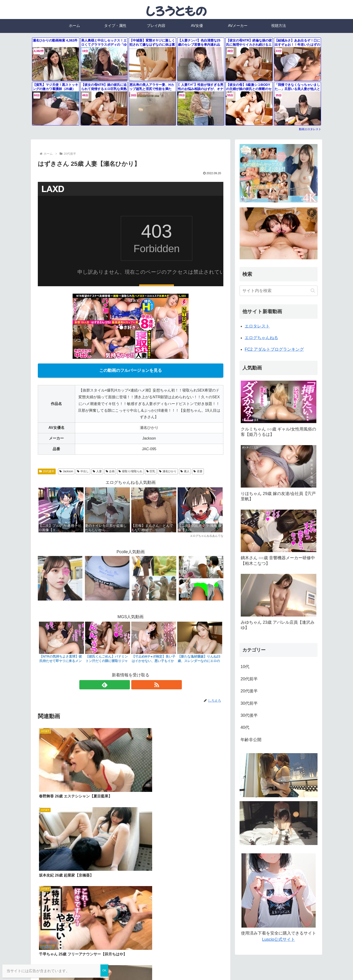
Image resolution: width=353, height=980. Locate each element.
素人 (185, 471)
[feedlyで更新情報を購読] (125, 685)
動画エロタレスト (310, 129)
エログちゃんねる (261, 338)
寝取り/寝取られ (130, 471)
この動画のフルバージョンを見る (131, 370)
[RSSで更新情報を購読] (136, 685)
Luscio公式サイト (279, 939)
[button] (313, 291)
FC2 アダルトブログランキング (274, 349)
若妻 (198, 471)
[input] (279, 291)
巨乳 (151, 471)
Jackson (66, 471)
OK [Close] (104, 970)
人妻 (97, 471)
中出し (83, 471)
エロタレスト (257, 326)
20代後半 (47, 471)
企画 (110, 471)
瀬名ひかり (168, 471)
